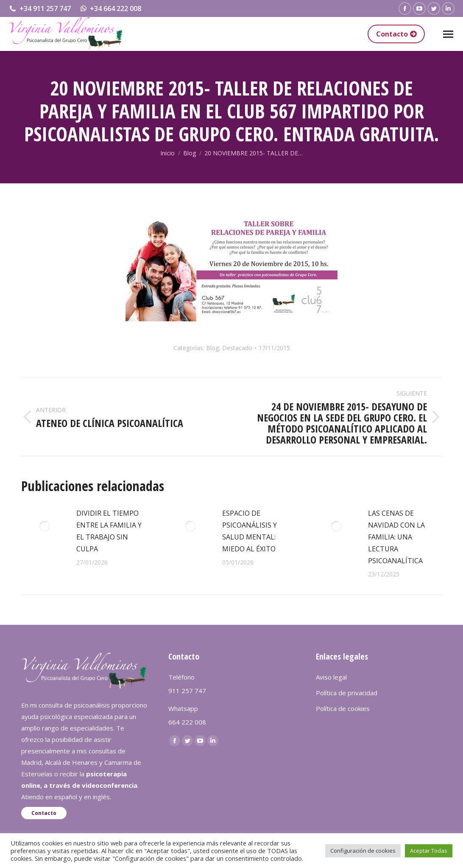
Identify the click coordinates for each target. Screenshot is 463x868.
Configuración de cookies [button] (363, 851)
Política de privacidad (347, 693)
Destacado (237, 348)
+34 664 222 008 (110, 8)
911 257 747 (187, 691)
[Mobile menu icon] (448, 34)
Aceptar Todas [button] (429, 851)
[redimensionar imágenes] (45, 526)
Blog (212, 348)
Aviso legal (331, 677)
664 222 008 (187, 722)
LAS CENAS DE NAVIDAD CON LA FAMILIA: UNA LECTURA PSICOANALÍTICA (396, 537)
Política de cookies (343, 708)
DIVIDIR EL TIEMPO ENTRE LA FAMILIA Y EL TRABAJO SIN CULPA (109, 531)
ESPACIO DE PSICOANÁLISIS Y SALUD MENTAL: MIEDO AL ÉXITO (250, 531)
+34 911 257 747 (40, 8)
